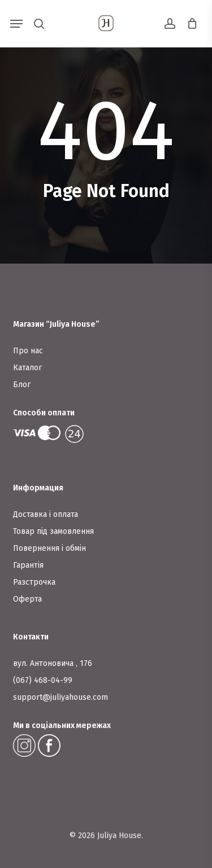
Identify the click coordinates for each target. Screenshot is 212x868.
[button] (16, 24)
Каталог (27, 368)
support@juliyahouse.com (60, 697)
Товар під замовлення (53, 531)
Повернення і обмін (49, 548)
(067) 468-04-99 (43, 680)
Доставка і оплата (46, 514)
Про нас (28, 351)
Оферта (27, 599)
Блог (22, 385)
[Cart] (189, 24)
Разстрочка (34, 582)
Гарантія (28, 565)
